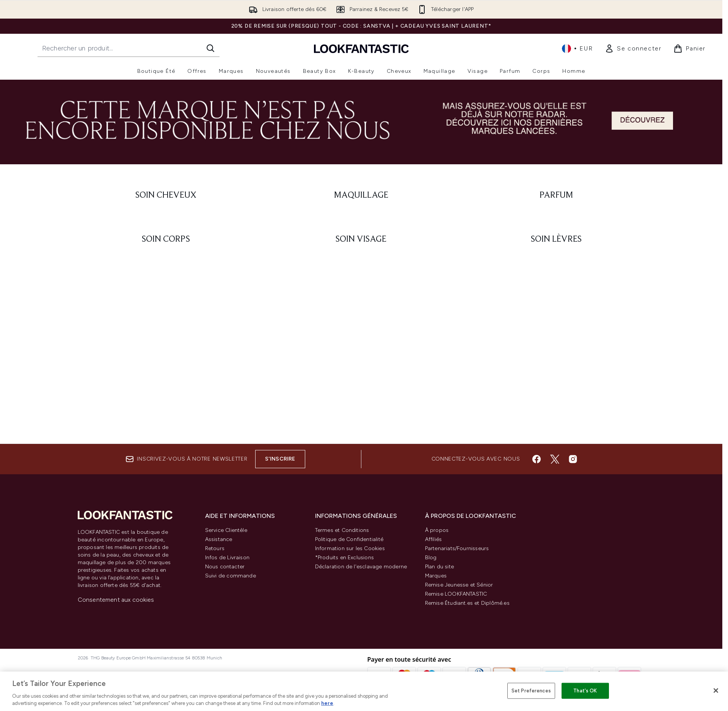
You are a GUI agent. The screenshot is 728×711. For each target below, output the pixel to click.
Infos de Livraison (227, 558)
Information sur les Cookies (350, 548)
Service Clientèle (226, 530)
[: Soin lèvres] (556, 239)
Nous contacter (225, 567)
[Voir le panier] (690, 49)
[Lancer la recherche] (210, 48)
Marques (436, 576)
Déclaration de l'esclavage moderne (361, 567)
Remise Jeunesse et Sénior (459, 585)
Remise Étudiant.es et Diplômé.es (467, 603)
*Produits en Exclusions (345, 558)
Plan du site (439, 567)
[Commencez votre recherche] (129, 48)
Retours (215, 548)
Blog (431, 558)
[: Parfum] (556, 195)
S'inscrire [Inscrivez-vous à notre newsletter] (280, 459)
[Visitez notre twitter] (555, 459)
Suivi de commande (231, 576)
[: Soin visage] (361, 239)
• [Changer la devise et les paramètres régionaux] (577, 49)
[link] (633, 49)
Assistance (219, 539)
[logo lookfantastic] (361, 48)
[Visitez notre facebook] (537, 459)
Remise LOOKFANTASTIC (456, 594)
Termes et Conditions (342, 530)
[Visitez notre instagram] (573, 459)
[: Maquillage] (361, 195)
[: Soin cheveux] (166, 195)
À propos (437, 530)
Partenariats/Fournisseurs (457, 548)
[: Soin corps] (166, 239)
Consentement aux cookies (116, 600)
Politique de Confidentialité (349, 539)
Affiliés (434, 539)
